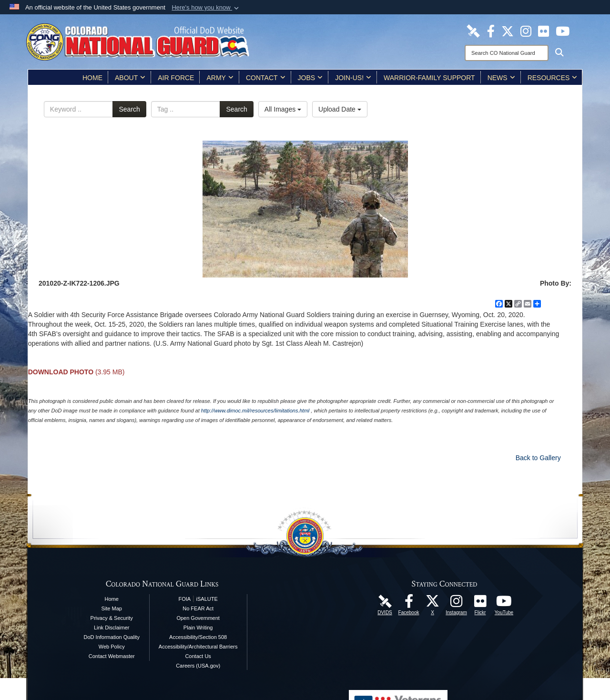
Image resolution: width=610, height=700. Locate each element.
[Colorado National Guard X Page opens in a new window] (508, 31)
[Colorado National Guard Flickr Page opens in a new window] (544, 31)
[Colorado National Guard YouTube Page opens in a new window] (563, 31)
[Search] (507, 53)
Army (220, 78)
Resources (553, 78)
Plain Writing (198, 628)
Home (92, 78)
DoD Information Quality (112, 637)
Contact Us (198, 656)
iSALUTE (207, 599)
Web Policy (112, 647)
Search (129, 109)
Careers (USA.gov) (198, 666)
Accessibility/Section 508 (198, 637)
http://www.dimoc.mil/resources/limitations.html (255, 411)
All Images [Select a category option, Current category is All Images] (283, 109)
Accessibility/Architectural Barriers (198, 647)
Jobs (310, 78)
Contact (266, 78)
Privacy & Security (112, 618)
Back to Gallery (538, 458)
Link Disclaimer (112, 628)
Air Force (176, 78)
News (501, 78)
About (130, 78)
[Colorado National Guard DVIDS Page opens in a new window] (473, 31)
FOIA (184, 599)
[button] (206, 8)
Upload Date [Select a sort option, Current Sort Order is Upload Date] (340, 109)
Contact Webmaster (112, 656)
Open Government (198, 618)
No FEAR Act (198, 608)
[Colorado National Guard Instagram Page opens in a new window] (526, 31)
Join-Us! (353, 78)
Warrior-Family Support (429, 78)
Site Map (112, 608)
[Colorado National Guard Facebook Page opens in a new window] (491, 31)
